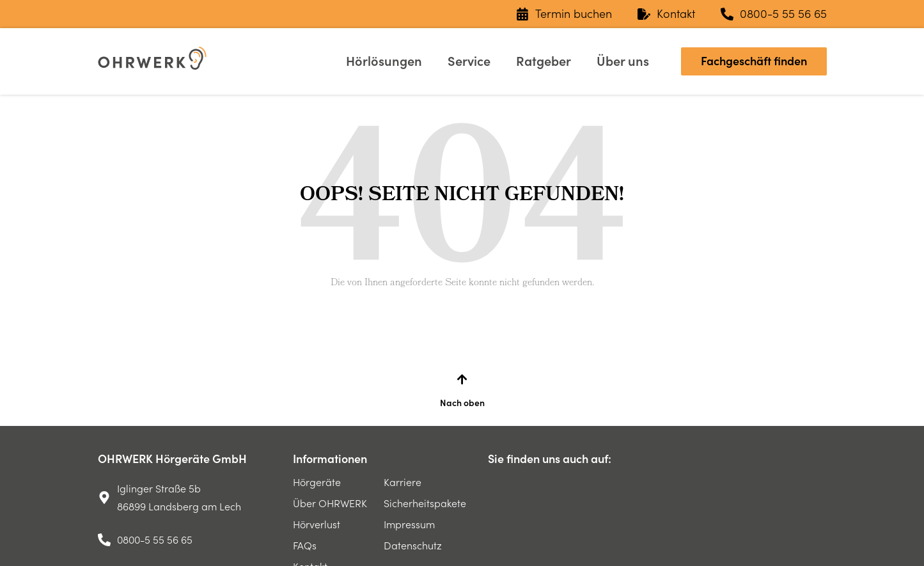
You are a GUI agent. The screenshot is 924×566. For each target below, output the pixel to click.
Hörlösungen (384, 61)
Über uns (623, 61)
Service (469, 61)
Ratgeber (544, 61)
